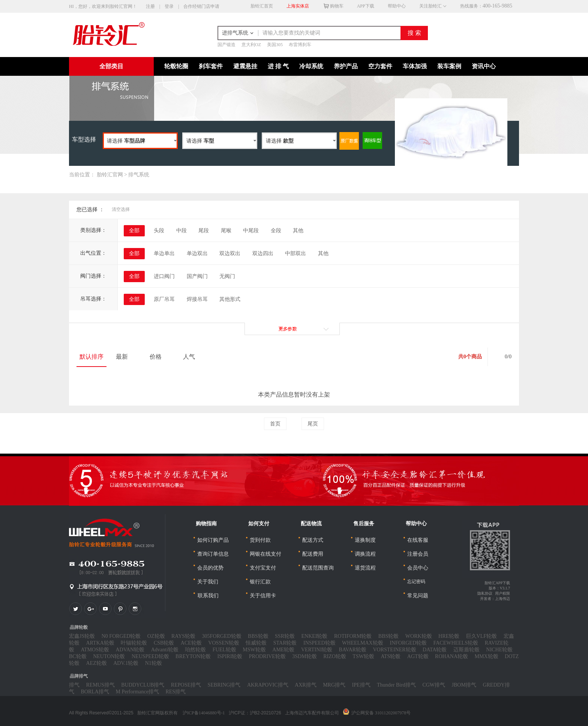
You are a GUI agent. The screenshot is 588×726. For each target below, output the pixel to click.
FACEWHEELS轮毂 (456, 643)
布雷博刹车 (300, 45)
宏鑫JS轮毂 (82, 636)
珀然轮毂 (195, 650)
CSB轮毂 (164, 643)
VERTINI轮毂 (317, 650)
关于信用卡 (263, 596)
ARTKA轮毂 (100, 643)
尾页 (313, 424)
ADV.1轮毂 (126, 663)
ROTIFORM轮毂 (353, 636)
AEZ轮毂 (97, 663)
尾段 (204, 231)
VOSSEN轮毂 (223, 643)
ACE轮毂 (191, 643)
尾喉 (226, 231)
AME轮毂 (283, 650)
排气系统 (139, 175)
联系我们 (207, 596)
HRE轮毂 (449, 636)
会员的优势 (210, 568)
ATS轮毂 (391, 656)
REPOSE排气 (186, 685)
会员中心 (418, 568)
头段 (159, 231)
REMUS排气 (100, 685)
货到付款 (260, 540)
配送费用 (313, 554)
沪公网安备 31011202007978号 (381, 713)
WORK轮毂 (419, 636)
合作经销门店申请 (201, 6)
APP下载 (366, 6)
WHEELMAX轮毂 (363, 643)
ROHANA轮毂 (451, 656)
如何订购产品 (213, 540)
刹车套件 (211, 66)
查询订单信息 (213, 554)
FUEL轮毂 (224, 650)
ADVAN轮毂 (130, 650)
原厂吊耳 (164, 299)
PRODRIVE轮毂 (267, 656)
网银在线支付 (265, 554)
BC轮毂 (78, 656)
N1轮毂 (154, 663)
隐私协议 (485, 593)
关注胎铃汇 (430, 6)
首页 (275, 424)
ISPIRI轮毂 (230, 656)
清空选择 (121, 209)
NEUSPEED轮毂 (150, 656)
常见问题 (418, 596)
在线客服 (418, 540)
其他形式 (230, 299)
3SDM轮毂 (304, 656)
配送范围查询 (318, 568)
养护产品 (346, 66)
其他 (298, 231)
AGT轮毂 (418, 656)
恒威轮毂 (256, 643)
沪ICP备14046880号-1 (204, 713)
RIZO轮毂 (335, 656)
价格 (159, 357)
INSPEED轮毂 (319, 643)
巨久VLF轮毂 (481, 636)
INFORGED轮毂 (408, 643)
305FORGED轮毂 (222, 636)
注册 (150, 6)
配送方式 (313, 540)
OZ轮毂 (156, 636)
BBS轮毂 (258, 636)
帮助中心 (397, 6)
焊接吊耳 (197, 299)
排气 (74, 685)
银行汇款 (260, 582)
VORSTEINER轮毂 (394, 650)
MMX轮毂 (487, 656)
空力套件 (380, 66)
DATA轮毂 (435, 650)
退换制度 (365, 540)
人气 (192, 357)
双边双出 (230, 253)
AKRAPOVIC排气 (268, 685)
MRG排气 (334, 685)
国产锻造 (226, 45)
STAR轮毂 (285, 643)
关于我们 (208, 582)
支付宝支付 (263, 568)
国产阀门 (197, 276)
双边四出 (263, 253)
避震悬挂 (245, 66)
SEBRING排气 (224, 685)
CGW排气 (434, 685)
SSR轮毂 (285, 636)
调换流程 (365, 554)
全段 (276, 231)
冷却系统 (311, 66)
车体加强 (415, 66)
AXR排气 (306, 685)
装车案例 (449, 66)
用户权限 (502, 593)
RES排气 (175, 692)
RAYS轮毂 (183, 636)
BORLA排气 (95, 692)
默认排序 (91, 357)
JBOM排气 (464, 685)
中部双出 (295, 253)
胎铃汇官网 (110, 175)
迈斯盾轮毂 (466, 650)
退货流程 (365, 568)
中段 (181, 231)
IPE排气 (361, 685)
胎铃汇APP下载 (497, 583)
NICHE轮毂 (499, 650)
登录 (169, 6)
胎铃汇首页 (262, 6)
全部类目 (111, 66)
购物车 (330, 6)
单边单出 (164, 253)
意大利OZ (251, 45)
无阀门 (227, 276)
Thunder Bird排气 (396, 685)
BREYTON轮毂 (193, 656)
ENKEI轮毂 (315, 636)
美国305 (275, 45)
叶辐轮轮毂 (134, 643)
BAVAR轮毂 (353, 650)
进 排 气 (278, 66)
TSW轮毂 (363, 656)
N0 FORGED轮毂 (121, 636)
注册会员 (418, 554)
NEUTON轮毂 (109, 656)
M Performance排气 (137, 692)
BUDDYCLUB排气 (143, 685)
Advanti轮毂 (165, 650)
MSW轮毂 (254, 650)
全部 (134, 231)
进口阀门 (164, 276)
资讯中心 (484, 66)
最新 (125, 357)
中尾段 (251, 231)
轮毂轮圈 (176, 66)
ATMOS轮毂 (95, 650)
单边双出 (197, 253)
